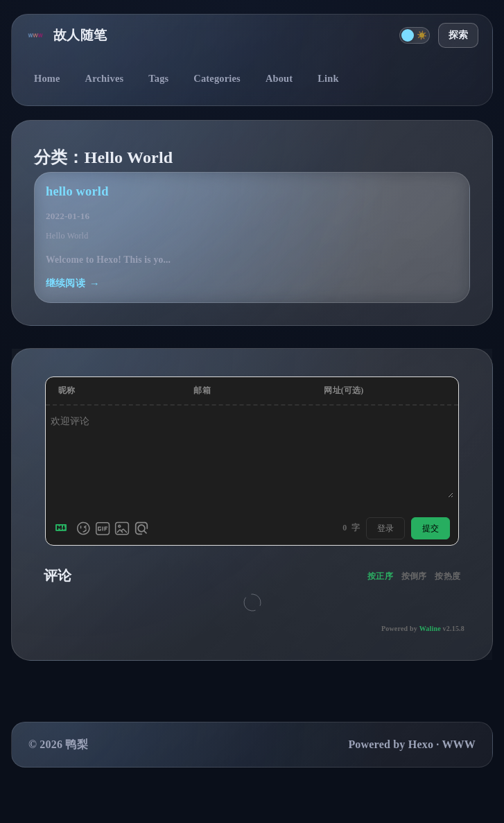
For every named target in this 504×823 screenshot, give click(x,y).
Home (47, 78)
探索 (458, 35)
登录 (385, 528)
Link (328, 78)
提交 (431, 528)
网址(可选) (344, 390)
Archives (105, 78)
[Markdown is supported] (64, 528)
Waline (430, 629)
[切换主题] (415, 35)
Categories (217, 78)
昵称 (67, 390)
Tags (158, 78)
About (279, 78)
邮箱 (202, 390)
